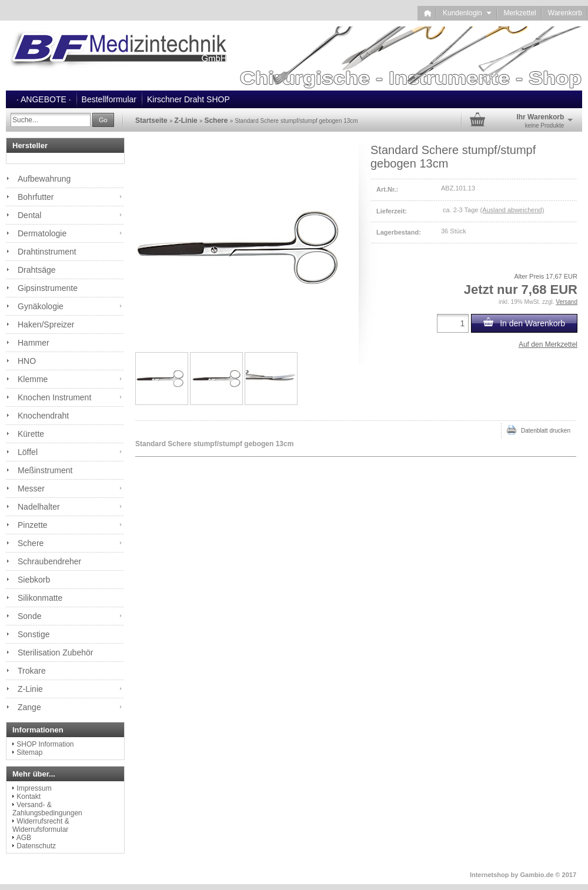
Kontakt (29, 797)
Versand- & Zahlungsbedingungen (47, 809)
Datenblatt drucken (539, 430)
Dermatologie (42, 233)
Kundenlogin (467, 13)
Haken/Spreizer (46, 324)
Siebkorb (34, 580)
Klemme (33, 379)
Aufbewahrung (44, 179)
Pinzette (33, 525)
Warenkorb (565, 13)
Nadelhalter (39, 507)
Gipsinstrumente (48, 288)
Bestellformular (109, 99)
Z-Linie (30, 689)
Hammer (34, 343)
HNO (27, 361)
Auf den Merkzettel (548, 344)
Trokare (32, 671)
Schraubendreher (49, 561)
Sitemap (29, 752)
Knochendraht (43, 416)
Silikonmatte (40, 598)
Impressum (34, 788)
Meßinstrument (45, 470)
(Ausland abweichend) (512, 210)
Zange (29, 707)
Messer (31, 489)
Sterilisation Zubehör (55, 653)
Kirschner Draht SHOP (188, 99)
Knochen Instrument (54, 397)
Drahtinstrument (47, 252)
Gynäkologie (41, 306)
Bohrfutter (36, 197)
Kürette (31, 434)
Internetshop (490, 875)
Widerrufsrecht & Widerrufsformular (41, 825)
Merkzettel (519, 13)
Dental (29, 215)
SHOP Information (45, 744)
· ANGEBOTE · (44, 99)
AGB (24, 838)
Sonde (29, 616)
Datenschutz (36, 846)
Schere (31, 543)
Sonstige (34, 634)
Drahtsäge (37, 270)
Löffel (28, 452)
